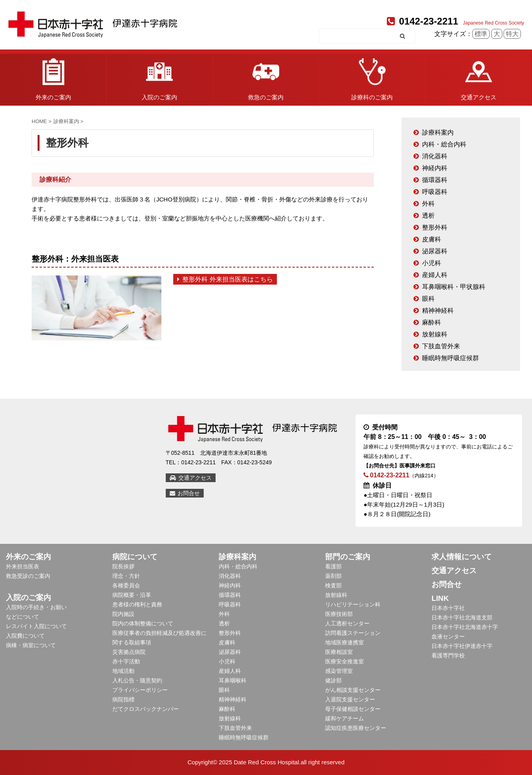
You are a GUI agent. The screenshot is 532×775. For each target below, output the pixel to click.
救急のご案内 (266, 77)
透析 (428, 216)
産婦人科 (435, 275)
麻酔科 (432, 322)
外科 (428, 204)
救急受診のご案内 (28, 576)
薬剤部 (333, 576)
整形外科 (435, 227)
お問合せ (185, 493)
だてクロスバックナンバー (146, 709)
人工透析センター (347, 623)
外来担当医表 (23, 566)
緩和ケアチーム (345, 718)
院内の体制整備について (143, 623)
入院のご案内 (159, 77)
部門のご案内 (348, 557)
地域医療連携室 (345, 642)
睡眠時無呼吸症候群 (451, 358)
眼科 (428, 299)
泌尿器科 (435, 251)
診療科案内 (438, 132)
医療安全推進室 (345, 661)
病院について (135, 557)
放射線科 (435, 334)
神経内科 (435, 168)
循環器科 (435, 180)
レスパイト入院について (36, 626)
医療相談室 (339, 652)
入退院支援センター (350, 699)
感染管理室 (339, 671)
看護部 (333, 566)
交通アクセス (479, 77)
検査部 (333, 585)
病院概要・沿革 (132, 595)
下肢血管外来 (441, 346)
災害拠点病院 (129, 652)
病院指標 (123, 699)
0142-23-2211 (422, 21)
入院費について (25, 636)
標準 (481, 34)
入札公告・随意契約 (137, 680)
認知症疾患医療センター (356, 728)
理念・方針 (126, 576)
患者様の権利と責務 (137, 604)
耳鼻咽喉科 (233, 680)
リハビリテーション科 (353, 604)
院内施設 (123, 614)
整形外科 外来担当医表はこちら (225, 279)
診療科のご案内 (372, 77)
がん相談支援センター (353, 690)
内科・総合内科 (444, 144)
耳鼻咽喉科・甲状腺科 (454, 287)
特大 (512, 34)
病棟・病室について (31, 645)
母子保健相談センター (353, 709)
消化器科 (435, 156)
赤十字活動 (126, 661)
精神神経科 (438, 311)
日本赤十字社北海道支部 (462, 617)
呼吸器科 (435, 192)
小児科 (432, 263)
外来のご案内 (53, 77)
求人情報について (462, 557)
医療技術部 (339, 614)
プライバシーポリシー (140, 690)
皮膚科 (432, 239)
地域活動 (123, 671)
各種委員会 (126, 585)
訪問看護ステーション (353, 633)
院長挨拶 (123, 566)
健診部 (333, 680)
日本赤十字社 (448, 608)
